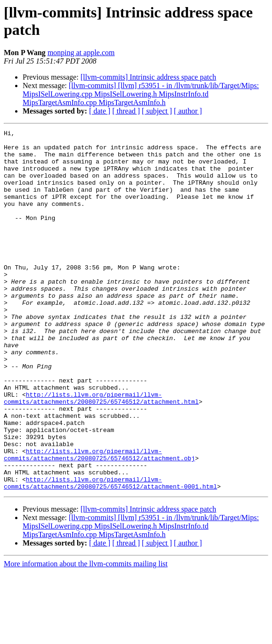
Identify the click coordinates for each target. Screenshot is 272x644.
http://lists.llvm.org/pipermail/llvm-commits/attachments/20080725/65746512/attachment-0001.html (110, 554)
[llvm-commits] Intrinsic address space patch (148, 77)
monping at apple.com (81, 53)
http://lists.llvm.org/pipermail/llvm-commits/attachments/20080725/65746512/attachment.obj (99, 520)
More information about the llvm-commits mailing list (86, 636)
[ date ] (100, 111)
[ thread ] (126, 111)
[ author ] (188, 111)
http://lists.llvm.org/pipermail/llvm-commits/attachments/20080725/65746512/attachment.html (101, 452)
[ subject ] (157, 111)
